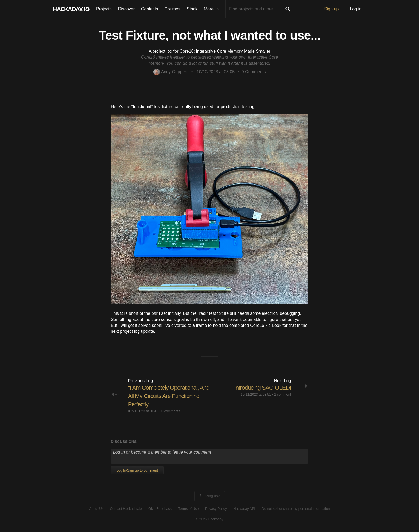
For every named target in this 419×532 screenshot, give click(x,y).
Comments (254, 72)
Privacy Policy (216, 509)
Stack (192, 9)
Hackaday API (244, 509)
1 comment (283, 394)
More (214, 9)
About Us (96, 509)
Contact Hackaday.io (126, 509)
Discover (126, 9)
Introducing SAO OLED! (263, 388)
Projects (104, 9)
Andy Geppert (170, 72)
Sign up (331, 9)
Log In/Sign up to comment (137, 470)
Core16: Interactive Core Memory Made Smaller (225, 51)
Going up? (209, 496)
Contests (150, 9)
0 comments (171, 411)
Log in (356, 9)
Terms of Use (189, 509)
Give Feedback (160, 509)
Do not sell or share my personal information (296, 509)
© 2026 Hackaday (210, 519)
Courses (172, 9)
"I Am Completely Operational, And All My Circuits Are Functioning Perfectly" (169, 396)
